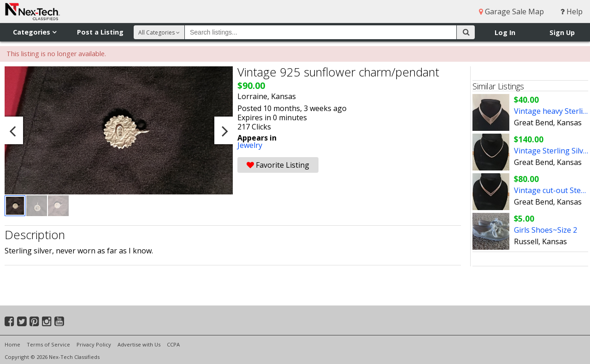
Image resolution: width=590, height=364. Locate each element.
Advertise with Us (139, 344)
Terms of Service (48, 344)
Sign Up (562, 32)
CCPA (173, 344)
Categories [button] (35, 32)
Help (572, 12)
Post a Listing (100, 32)
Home (12, 344)
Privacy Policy (94, 344)
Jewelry (250, 145)
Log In (505, 32)
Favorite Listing (278, 165)
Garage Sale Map (511, 12)
